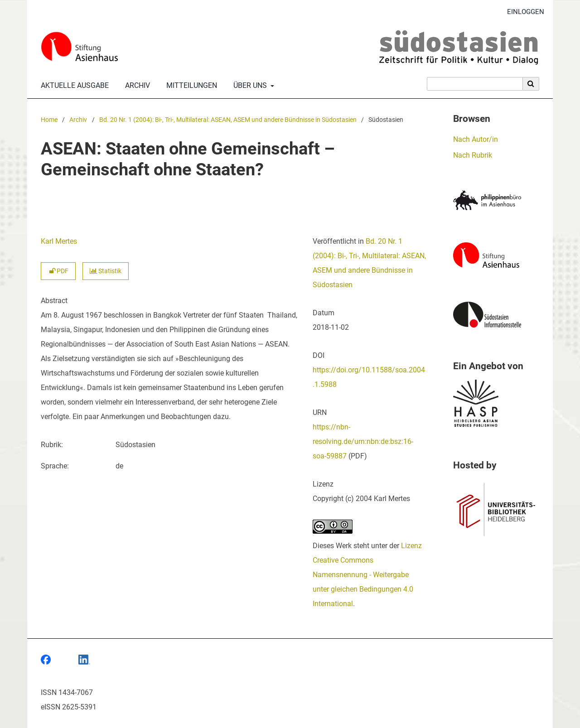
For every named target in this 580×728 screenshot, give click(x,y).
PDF (58, 271)
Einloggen (522, 12)
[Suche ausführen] (531, 84)
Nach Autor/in (476, 139)
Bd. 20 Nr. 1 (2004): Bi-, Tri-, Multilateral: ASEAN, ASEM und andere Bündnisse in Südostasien (228, 120)
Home (49, 120)
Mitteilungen (190, 86)
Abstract (54, 301)
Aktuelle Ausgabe (73, 86)
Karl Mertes (59, 241)
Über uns (249, 86)
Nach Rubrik (473, 155)
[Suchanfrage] (475, 84)
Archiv (136, 86)
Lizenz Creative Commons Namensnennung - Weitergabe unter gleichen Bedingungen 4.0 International (367, 575)
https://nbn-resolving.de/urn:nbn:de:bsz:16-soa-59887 (363, 441)
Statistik (106, 271)
